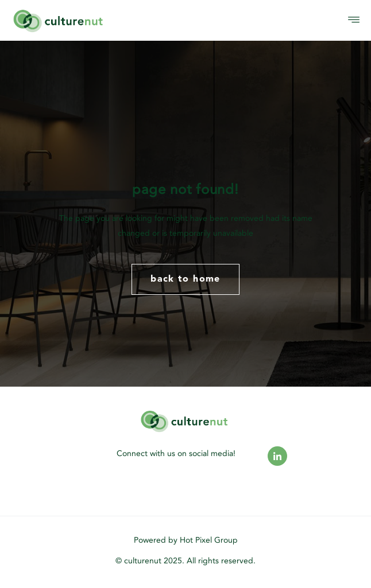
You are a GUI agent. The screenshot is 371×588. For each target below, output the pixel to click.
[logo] (98, 20)
